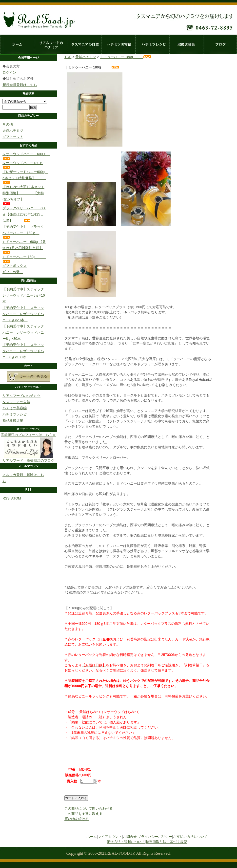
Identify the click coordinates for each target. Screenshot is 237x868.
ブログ (220, 44)
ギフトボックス (15, 266)
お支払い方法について (190, 837)
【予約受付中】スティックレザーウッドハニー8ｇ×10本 (24, 295)
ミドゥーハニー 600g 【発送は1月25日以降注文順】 (24, 247)
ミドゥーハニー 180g (126, 57)
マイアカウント (110, 837)
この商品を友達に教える (83, 814)
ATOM (16, 498)
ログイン (9, 72)
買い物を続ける (77, 819)
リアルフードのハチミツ (51, 44)
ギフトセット (13, 137)
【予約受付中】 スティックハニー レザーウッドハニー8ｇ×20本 (23, 314)
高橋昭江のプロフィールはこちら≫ (28, 435)
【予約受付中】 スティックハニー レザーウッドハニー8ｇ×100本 (23, 351)
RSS (6, 498)
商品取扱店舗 (13, 420)
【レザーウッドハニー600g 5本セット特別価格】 (25, 177)
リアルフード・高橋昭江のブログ (28, 459)
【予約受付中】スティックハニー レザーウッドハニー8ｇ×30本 (23, 332)
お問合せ (130, 837)
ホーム (17, 44)
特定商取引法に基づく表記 (166, 842)
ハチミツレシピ (152, 44)
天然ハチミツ (13, 130)
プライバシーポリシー (155, 837)
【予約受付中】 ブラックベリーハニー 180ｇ (23, 232)
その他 (8, 124)
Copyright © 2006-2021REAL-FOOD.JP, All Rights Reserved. (119, 853)
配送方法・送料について (126, 842)
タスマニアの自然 (85, 44)
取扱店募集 (186, 44)
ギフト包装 (13, 272)
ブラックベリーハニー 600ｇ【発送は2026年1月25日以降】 (24, 214)
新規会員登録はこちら (20, 85)
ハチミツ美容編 (118, 44)
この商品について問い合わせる (89, 808)
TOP (68, 57)
